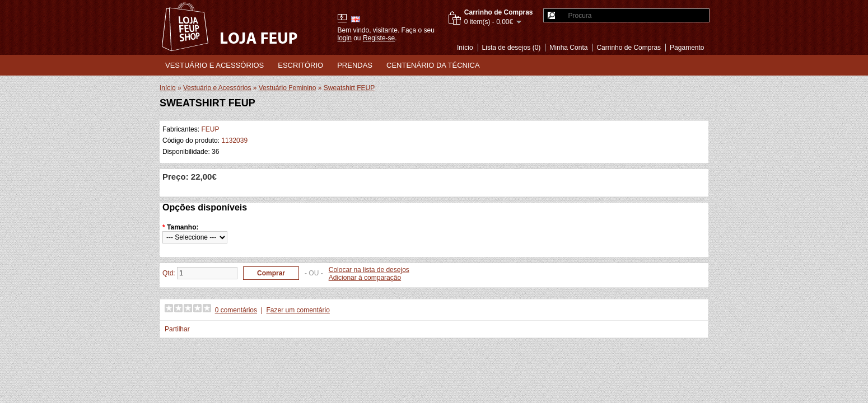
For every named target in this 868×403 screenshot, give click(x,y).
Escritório (300, 65)
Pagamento (687, 48)
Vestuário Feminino (288, 88)
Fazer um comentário (298, 310)
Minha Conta (568, 48)
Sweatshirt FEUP (349, 88)
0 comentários (236, 310)
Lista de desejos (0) (512, 48)
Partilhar (177, 329)
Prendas (355, 65)
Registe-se (379, 38)
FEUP (210, 129)
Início (465, 48)
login (345, 38)
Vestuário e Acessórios (214, 65)
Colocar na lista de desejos (369, 270)
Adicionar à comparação (365, 278)
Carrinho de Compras (629, 48)
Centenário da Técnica (433, 65)
